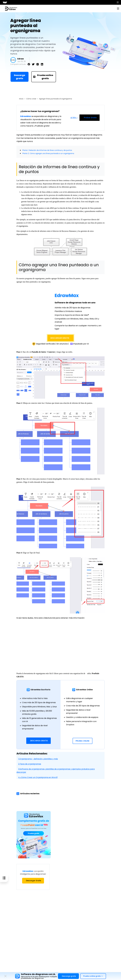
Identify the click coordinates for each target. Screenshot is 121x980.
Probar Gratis (90, 118)
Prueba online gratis (43, 77)
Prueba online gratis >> (93, 976)
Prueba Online (82, 741)
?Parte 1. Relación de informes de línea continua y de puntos (50, 150)
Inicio (21, 99)
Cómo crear (31, 99)
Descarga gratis (20, 77)
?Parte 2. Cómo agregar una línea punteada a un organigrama (51, 153)
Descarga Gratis (39, 741)
